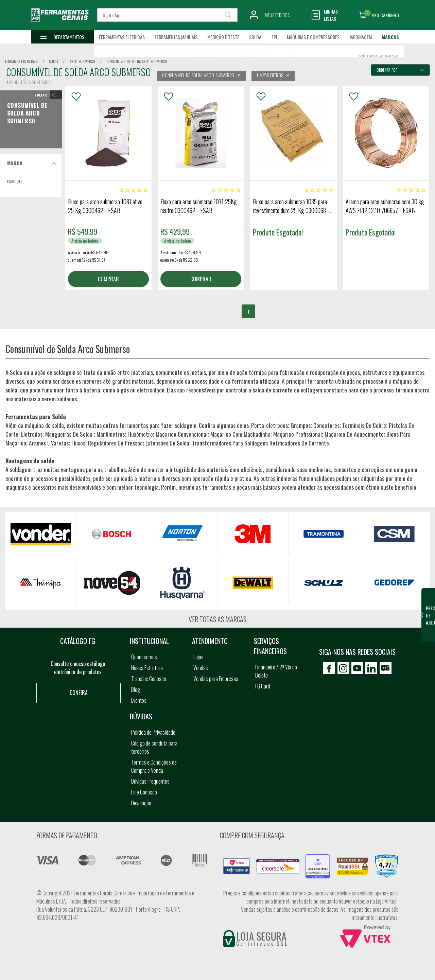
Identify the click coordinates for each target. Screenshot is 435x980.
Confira (79, 693)
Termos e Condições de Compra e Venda (154, 766)
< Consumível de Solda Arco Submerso (47, 95)
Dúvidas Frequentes (150, 781)
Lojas (198, 657)
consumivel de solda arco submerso (137, 62)
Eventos (139, 700)
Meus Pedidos (277, 15)
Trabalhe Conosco (149, 679)
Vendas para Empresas (216, 679)
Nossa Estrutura (147, 668)
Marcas (390, 37)
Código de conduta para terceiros (154, 747)
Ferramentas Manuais (176, 37)
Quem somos (144, 657)
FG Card (263, 686)
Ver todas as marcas (217, 619)
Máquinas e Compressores (313, 37)
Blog (136, 689)
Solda (255, 37)
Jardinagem (361, 37)
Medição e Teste (223, 37)
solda (54, 62)
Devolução (141, 803)
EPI (274, 37)
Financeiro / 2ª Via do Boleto (276, 671)
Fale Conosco (144, 792)
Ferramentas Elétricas (122, 37)
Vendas (201, 668)
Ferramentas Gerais (21, 62)
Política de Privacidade (153, 732)
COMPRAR (108, 279)
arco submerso (82, 62)
